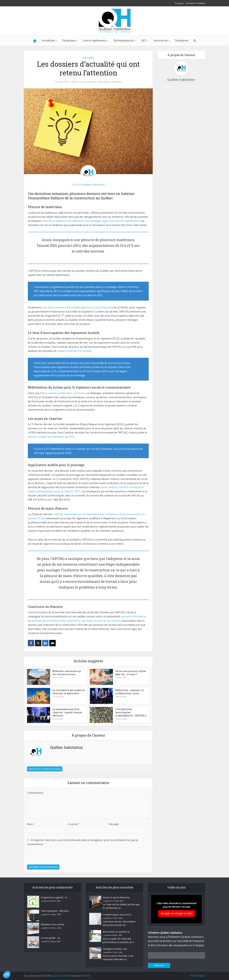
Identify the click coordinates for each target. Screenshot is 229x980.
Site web (114, 824)
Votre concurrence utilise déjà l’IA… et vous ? (131, 673)
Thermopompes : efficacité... (55, 911)
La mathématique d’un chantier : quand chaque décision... (67, 712)
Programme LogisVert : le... (55, 897)
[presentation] (51, 857)
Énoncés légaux (198, 976)
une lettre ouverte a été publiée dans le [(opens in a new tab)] (78, 307)
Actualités (48, 40)
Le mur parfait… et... (51, 938)
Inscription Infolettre (195, 3)
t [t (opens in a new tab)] (80, 221)
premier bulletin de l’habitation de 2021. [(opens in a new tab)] (51, 437)
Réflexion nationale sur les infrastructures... (67, 673)
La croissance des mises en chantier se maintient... (69, 692)
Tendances (182, 40)
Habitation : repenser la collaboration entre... (130, 692)
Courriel (74, 824)
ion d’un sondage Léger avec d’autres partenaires (110, 221)
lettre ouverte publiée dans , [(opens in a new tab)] (62, 393)
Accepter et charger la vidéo (176, 913)
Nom (31, 824)
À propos (179, 3)
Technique (69, 40)
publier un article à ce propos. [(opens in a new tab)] (74, 351)
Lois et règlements (95, 40)
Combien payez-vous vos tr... (118, 915)
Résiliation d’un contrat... (53, 924)
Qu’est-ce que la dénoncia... (117, 897)
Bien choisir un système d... (117, 932)
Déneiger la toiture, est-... (116, 949)
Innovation (160, 40)
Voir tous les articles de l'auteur (45, 769)
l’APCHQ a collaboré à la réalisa (61, 221)
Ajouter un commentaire (84, 82)
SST (144, 40)
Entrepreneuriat (124, 40)
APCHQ (87, 976)
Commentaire (35, 793)
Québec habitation (112, 82)
